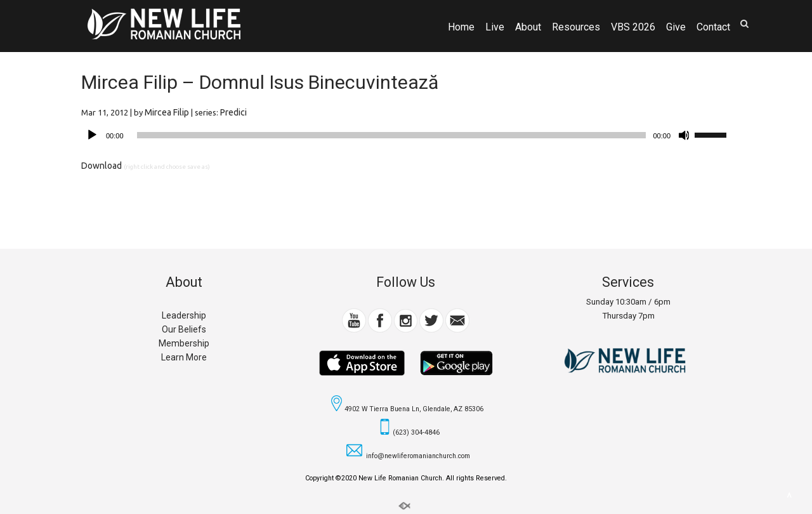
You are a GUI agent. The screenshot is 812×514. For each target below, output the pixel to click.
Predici (233, 112)
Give (676, 27)
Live (495, 27)
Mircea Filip (167, 112)
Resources (576, 27)
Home (461, 27)
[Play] (92, 135)
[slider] (392, 135)
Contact (713, 27)
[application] (406, 135)
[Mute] (684, 135)
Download (101, 166)
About (528, 27)
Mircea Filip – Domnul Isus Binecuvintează (260, 82)
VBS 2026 (633, 27)
